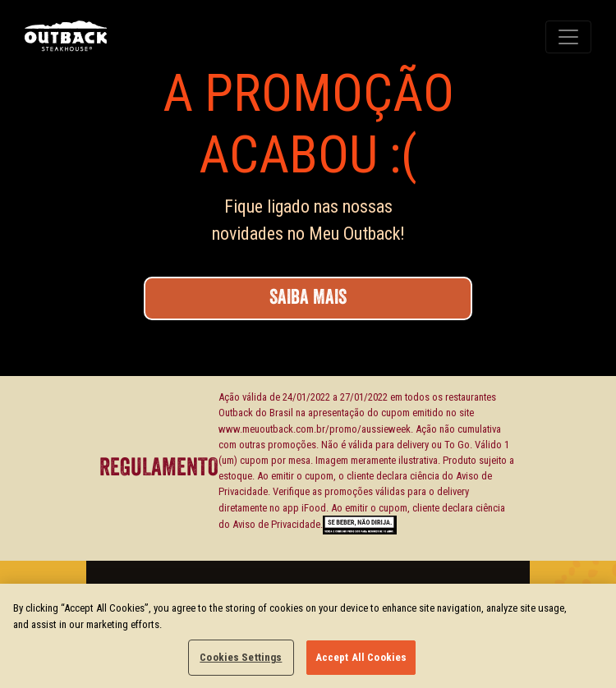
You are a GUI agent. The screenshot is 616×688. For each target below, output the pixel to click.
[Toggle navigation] (568, 37)
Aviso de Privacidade (276, 524)
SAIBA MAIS (308, 298)
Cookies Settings (241, 657)
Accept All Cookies (361, 657)
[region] (308, 636)
